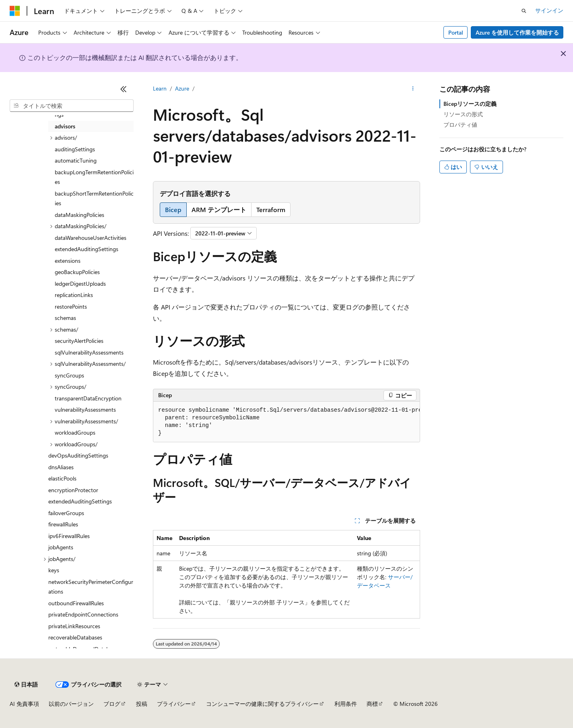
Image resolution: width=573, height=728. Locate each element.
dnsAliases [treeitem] (61, 467)
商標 (372, 704)
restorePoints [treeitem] (71, 306)
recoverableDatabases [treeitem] (75, 637)
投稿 (142, 704)
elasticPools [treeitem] (62, 478)
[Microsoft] (15, 11)
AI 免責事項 (24, 704)
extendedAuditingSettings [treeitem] (87, 249)
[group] (286, 422)
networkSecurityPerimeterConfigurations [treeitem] (91, 587)
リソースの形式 (463, 114)
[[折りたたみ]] (124, 89)
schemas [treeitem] (65, 318)
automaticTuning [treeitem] (76, 160)
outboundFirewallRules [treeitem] (76, 603)
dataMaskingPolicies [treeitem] (79, 215)
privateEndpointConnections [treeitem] (83, 614)
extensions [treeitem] (68, 261)
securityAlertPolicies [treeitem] (79, 341)
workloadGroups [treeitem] (75, 432)
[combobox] (72, 106)
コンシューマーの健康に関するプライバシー (262, 704)
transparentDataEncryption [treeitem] (88, 398)
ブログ (112, 704)
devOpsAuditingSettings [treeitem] (78, 455)
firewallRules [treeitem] (63, 524)
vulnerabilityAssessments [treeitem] (85, 409)
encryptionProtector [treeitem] (73, 490)
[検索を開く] (524, 11)
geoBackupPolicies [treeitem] (77, 272)
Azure (182, 88)
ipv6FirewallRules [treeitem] (69, 536)
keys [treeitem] (54, 570)
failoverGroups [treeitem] (66, 513)
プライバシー (174, 704)
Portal (456, 32)
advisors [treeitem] (65, 126)
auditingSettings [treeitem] (75, 149)
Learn (160, 88)
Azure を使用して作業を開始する (517, 32)
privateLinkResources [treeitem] (74, 626)
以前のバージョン (71, 704)
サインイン (549, 10)
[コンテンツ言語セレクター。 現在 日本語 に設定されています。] (26, 685)
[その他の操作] (413, 89)
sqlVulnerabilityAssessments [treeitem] (89, 352)
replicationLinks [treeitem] (74, 295)
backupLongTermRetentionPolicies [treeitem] (94, 177)
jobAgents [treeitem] (61, 547)
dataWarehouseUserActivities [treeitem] (91, 238)
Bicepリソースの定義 (470, 104)
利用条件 (346, 704)
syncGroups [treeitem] (69, 375)
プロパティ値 (460, 125)
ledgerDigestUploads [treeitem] (80, 284)
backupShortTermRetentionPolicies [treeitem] (94, 198)
